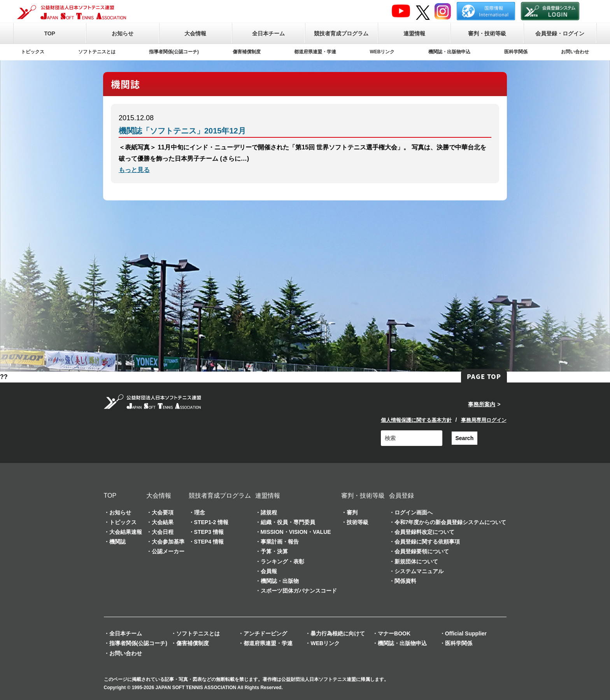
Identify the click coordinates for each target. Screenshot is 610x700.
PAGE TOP (484, 376)
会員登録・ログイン (560, 33)
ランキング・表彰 (282, 561)
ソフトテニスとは (97, 52)
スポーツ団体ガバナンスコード (299, 591)
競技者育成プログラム (341, 33)
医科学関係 (516, 52)
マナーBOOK (394, 633)
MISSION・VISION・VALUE (296, 532)
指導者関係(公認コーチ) (174, 52)
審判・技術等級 (487, 33)
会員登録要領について (422, 551)
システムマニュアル (419, 571)
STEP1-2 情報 (211, 522)
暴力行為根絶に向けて (338, 633)
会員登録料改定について (424, 532)
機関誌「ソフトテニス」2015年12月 (182, 131)
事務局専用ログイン (484, 420)
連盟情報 (414, 33)
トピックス (33, 52)
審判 (352, 512)
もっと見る (134, 170)
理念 (200, 512)
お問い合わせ (575, 52)
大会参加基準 (168, 542)
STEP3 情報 (209, 532)
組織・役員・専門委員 (288, 522)
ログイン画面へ (414, 512)
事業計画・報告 (280, 542)
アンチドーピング (265, 633)
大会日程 (163, 532)
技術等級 (358, 522)
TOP (50, 33)
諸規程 (269, 512)
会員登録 (401, 496)
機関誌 (117, 542)
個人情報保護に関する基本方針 (416, 420)
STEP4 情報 (209, 542)
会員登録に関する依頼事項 (427, 542)
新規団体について (416, 561)
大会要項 (163, 512)
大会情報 (195, 33)
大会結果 (163, 522)
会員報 (269, 571)
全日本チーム (268, 33)
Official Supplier (466, 633)
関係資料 (405, 581)
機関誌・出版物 (280, 581)
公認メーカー (168, 551)
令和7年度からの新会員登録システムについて (450, 522)
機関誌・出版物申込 (449, 52)
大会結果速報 (126, 532)
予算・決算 (274, 551)
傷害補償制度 (247, 52)
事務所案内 (482, 404)
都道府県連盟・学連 (315, 52)
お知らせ (123, 33)
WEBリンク (382, 52)
